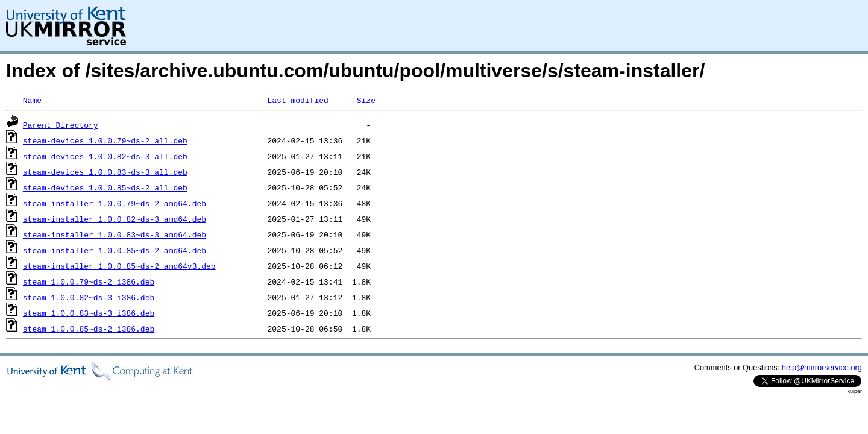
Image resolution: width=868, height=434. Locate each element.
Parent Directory (61, 125)
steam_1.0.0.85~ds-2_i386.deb (89, 329)
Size (366, 100)
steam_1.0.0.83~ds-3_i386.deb (89, 313)
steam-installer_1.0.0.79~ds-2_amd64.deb (115, 203)
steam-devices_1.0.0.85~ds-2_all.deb (105, 187)
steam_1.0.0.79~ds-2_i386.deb (89, 281)
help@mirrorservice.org (822, 367)
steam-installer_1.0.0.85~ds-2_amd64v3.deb (119, 266)
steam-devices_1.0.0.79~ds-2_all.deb (105, 140)
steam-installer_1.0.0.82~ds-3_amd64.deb (115, 219)
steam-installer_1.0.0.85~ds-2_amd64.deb (115, 250)
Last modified (297, 100)
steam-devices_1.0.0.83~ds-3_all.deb (105, 172)
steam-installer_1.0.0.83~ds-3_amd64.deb (115, 234)
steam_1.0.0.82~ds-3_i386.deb (89, 297)
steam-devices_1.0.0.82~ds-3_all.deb (105, 156)
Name (32, 100)
